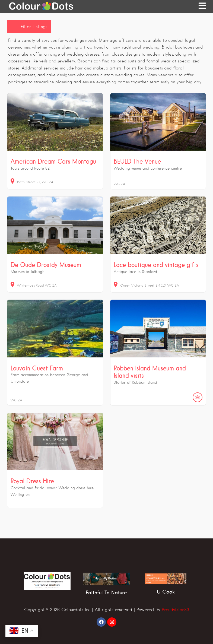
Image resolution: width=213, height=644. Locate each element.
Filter (34, 27)
